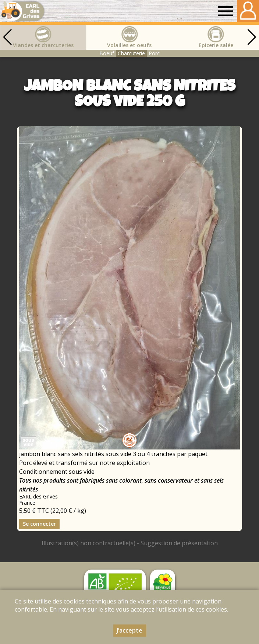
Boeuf (107, 53)
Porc (154, 53)
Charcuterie (131, 53)
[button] (252, 37)
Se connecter (39, 524)
